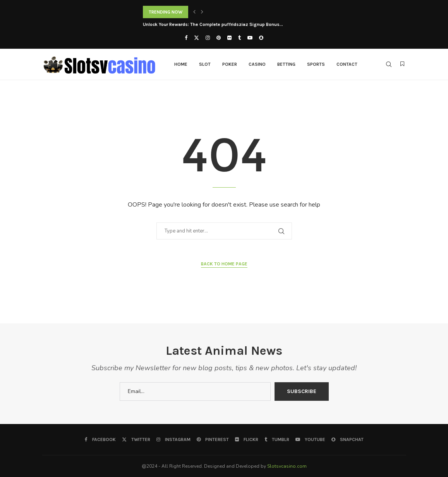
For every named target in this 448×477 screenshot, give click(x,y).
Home (181, 64)
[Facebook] (186, 38)
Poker (230, 64)
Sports (316, 64)
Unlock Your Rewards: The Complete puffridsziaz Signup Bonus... (213, 24)
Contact (347, 64)
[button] (194, 12)
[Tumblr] (239, 38)
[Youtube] (250, 38)
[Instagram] (208, 38)
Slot (205, 64)
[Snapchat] (261, 38)
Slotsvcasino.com (287, 466)
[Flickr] (229, 38)
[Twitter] (197, 38)
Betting (286, 64)
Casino (257, 64)
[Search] (389, 64)
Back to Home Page (224, 264)
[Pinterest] (219, 38)
